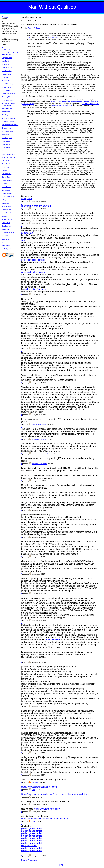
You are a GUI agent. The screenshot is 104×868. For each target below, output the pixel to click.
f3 (3, 242)
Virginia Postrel (7, 58)
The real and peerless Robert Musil (9, 49)
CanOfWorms (6, 236)
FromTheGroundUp (8, 100)
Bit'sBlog (5, 115)
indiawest (5, 216)
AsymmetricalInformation (10, 125)
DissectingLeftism (8, 121)
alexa (34, 790)
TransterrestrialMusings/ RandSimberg (10, 104)
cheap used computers (39, 425)
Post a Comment (29, 860)
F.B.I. (28, 37)
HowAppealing (7, 71)
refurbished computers (39, 464)
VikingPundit (6, 200)
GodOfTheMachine (8, 154)
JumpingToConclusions (10, 97)
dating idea (26, 199)
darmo (24, 240)
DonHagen (6, 239)
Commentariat (7, 151)
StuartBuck (6, 167)
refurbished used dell (39, 439)
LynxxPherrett (7, 213)
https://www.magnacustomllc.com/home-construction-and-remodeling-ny (56, 794)
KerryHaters (6, 112)
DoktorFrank (6, 90)
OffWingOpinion (7, 180)
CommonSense (7, 210)
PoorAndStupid (7, 219)
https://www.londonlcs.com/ (47, 809)
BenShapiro (6, 223)
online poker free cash (35, 289)
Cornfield (5, 184)
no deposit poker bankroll (33, 260)
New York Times (54, 37)
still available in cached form (62, 106)
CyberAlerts (6, 144)
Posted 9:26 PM (27, 21)
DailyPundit (6, 170)
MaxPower (6, 135)
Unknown (35, 782)
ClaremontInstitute (8, 233)
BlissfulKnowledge (8, 84)
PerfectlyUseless (8, 249)
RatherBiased (7, 74)
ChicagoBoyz (6, 128)
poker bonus (27, 233)
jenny (34, 822)
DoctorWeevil (6, 187)
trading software (53, 640)
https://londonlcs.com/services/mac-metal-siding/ (44, 819)
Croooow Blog (7, 174)
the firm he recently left (90, 104)
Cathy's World (7, 87)
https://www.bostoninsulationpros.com (39, 787)
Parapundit (6, 77)
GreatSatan (6, 190)
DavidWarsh (6, 164)
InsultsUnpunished (8, 131)
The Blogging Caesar (9, 118)
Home (60, 865)
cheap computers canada (40, 454)
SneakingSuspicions (9, 157)
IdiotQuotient (6, 246)
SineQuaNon (6, 226)
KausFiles (5, 64)
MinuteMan (6, 203)
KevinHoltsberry (7, 108)
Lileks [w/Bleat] (7, 193)
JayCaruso (6, 229)
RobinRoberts (7, 206)
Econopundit (6, 161)
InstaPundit (6, 61)
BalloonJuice (6, 177)
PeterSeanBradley (8, 197)
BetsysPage (6, 81)
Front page (6, 17)
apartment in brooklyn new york (36, 206)
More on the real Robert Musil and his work (10, 54)
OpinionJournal (7, 68)
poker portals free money (33, 272)
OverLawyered (7, 138)
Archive (5, 19)
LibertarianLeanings (9, 94)
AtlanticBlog (6, 141)
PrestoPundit (6, 148)
